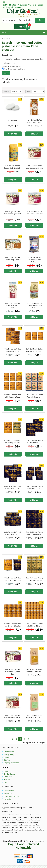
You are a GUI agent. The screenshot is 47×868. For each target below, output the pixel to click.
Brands (5, 771)
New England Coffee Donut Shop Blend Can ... (34, 213)
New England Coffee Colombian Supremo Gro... (34, 304)
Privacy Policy (8, 755)
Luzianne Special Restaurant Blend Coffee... (34, 259)
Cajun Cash (7, 777)
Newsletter (7, 799)
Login (40, 5)
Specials (6, 779)
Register (6, 7)
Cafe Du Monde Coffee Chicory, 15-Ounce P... (34, 350)
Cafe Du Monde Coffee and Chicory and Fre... (13, 579)
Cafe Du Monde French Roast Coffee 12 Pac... (34, 533)
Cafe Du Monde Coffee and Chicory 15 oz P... (13, 625)
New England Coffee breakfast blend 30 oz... (34, 167)
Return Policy (8, 752)
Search (8, 39)
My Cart (27, 27)
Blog (5, 782)
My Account (7, 793)
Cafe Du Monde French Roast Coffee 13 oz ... (34, 442)
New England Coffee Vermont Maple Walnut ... (13, 259)
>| (36, 739)
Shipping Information (10, 763)
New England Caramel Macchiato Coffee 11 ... (34, 671)
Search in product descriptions (13, 69)
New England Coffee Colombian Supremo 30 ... (13, 213)
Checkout (32, 5)
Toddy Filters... (13, 120)
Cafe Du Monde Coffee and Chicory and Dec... (13, 442)
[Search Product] (40, 20)
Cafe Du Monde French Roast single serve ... (34, 396)
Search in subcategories (11, 67)
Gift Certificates (9, 5)
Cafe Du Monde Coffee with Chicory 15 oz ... (34, 625)
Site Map (6, 760)
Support (6, 757)
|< (4, 739)
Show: (29, 91)
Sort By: (7, 91)
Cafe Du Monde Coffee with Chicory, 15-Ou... (13, 350)
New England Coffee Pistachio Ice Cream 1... (34, 716)
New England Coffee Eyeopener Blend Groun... (13, 304)
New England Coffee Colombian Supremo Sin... (13, 671)
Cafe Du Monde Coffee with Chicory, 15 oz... (13, 396)
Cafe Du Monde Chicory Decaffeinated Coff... (34, 579)
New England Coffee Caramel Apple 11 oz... (34, 121)
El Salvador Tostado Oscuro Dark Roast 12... (13, 167)
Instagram (17, 7)
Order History (8, 791)
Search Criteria (7, 55)
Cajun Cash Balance (10, 796)
